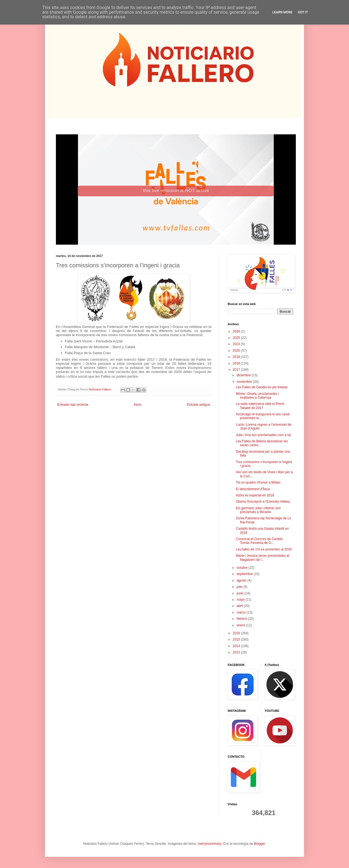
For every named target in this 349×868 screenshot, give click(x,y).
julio (240, 587)
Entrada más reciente (73, 405)
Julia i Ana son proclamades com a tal (263, 435)
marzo (242, 612)
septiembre (245, 574)
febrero (242, 619)
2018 (237, 363)
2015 (237, 639)
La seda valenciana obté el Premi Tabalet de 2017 (260, 406)
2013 (237, 652)
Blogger (259, 844)
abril (240, 606)
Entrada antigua (198, 405)
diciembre (244, 375)
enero (241, 625)
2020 (237, 351)
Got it (303, 12)
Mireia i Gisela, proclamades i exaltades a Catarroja (257, 396)
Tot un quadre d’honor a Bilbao (258, 482)
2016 (237, 633)
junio (241, 593)
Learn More (282, 12)
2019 (237, 357)
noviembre (245, 382)
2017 (237, 370)
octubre (243, 568)
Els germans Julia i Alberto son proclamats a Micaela (258, 510)
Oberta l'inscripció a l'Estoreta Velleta (263, 502)
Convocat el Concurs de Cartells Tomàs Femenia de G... (259, 541)
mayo (241, 600)
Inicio (138, 405)
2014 (237, 646)
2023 (237, 344)
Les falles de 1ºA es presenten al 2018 (264, 549)
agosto (242, 580)
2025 (237, 338)
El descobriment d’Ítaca (253, 489)
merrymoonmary (209, 844)
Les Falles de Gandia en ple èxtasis (262, 387)
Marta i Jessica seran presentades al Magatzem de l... (262, 558)
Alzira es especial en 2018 (255, 495)
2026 (237, 331)
